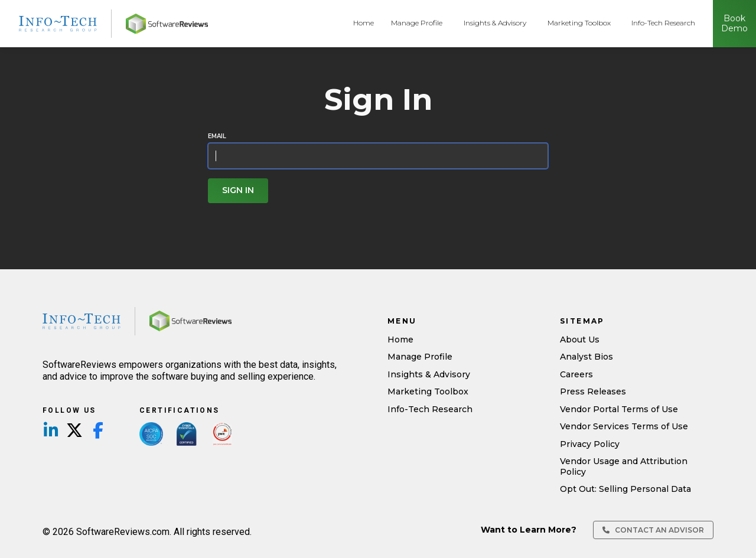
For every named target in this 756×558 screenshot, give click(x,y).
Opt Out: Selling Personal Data (625, 489)
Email (217, 136)
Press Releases (593, 391)
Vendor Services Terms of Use (624, 426)
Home (364, 23)
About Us (580, 340)
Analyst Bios (586, 357)
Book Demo (734, 24)
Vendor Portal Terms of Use (619, 409)
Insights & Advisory (495, 23)
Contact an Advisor (653, 530)
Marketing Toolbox (579, 23)
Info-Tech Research (663, 23)
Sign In (238, 190)
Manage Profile (417, 23)
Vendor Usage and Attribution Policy (624, 466)
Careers (576, 374)
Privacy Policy (590, 444)
